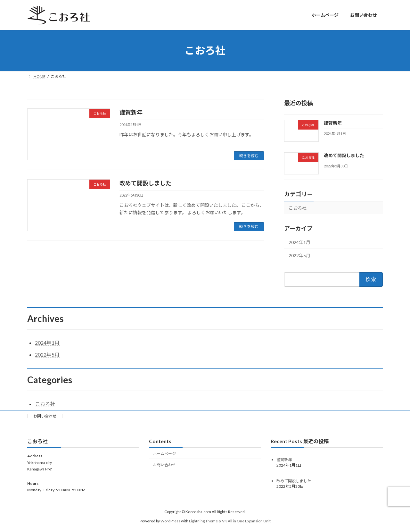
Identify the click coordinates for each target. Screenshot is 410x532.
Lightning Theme (203, 521)
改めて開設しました (145, 183)
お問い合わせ (45, 416)
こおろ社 (298, 208)
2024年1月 (299, 242)
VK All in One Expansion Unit (246, 521)
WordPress (170, 521)
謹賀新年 (131, 112)
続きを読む (249, 156)
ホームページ (164, 454)
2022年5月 (299, 255)
